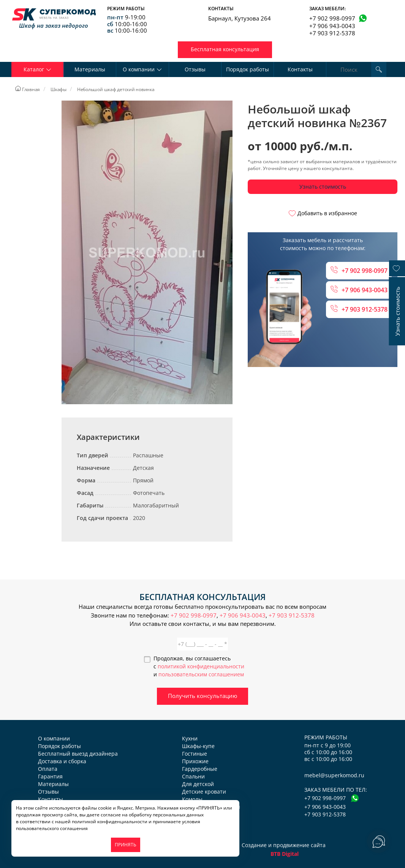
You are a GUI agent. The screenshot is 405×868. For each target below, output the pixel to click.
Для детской (198, 784)
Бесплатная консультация (225, 49)
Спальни (193, 776)
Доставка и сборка (62, 761)
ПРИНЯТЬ (126, 845)
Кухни (190, 738)
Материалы (90, 69)
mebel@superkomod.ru (334, 775)
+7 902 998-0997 (332, 18)
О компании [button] (142, 69)
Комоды (192, 799)
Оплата (48, 769)
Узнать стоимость (323, 187)
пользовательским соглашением (201, 674)
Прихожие (195, 761)
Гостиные (195, 754)
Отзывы (195, 69)
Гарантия (50, 776)
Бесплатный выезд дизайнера (78, 754)
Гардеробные (200, 769)
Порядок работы (248, 69)
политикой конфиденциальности (201, 666)
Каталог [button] (37, 69)
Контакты (300, 69)
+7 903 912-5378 (332, 33)
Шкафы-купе (198, 746)
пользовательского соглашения (52, 828)
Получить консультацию (202, 696)
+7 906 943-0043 (332, 26)
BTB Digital (285, 854)
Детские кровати (204, 792)
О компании (54, 738)
